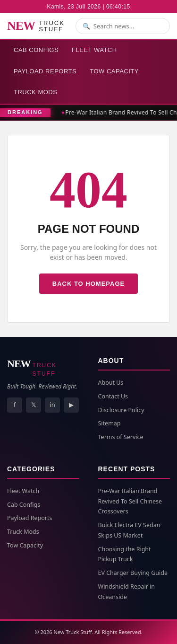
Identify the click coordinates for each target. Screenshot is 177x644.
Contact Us (113, 396)
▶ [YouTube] (71, 405)
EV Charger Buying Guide (133, 573)
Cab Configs (36, 50)
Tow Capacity (114, 71)
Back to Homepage (88, 284)
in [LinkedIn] (52, 405)
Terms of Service (121, 437)
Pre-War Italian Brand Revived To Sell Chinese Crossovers (130, 501)
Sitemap (110, 423)
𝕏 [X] (34, 405)
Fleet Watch (94, 50)
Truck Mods (35, 92)
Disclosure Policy (121, 410)
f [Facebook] (15, 405)
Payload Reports (45, 71)
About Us (111, 383)
